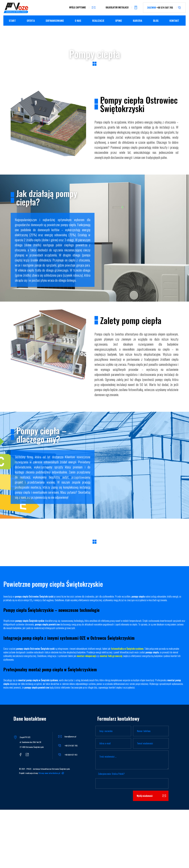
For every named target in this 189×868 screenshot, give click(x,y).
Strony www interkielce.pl (49, 773)
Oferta (31, 20)
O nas (78, 20)
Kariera (137, 20)
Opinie (119, 20)
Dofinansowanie (55, 20)
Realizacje (98, 20)
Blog (156, 20)
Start (12, 20)
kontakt (174, 20)
